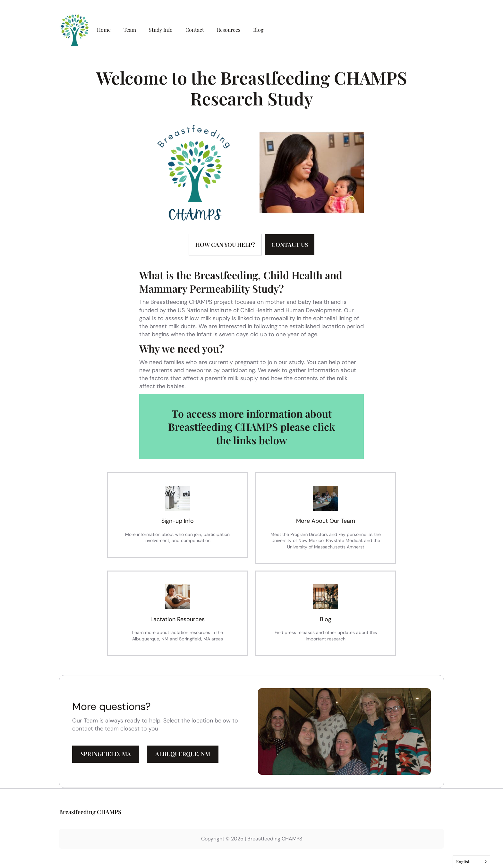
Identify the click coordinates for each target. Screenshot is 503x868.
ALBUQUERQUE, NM (183, 754)
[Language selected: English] (471, 862)
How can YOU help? (225, 245)
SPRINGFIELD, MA (106, 754)
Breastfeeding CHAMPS (90, 812)
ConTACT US (290, 245)
